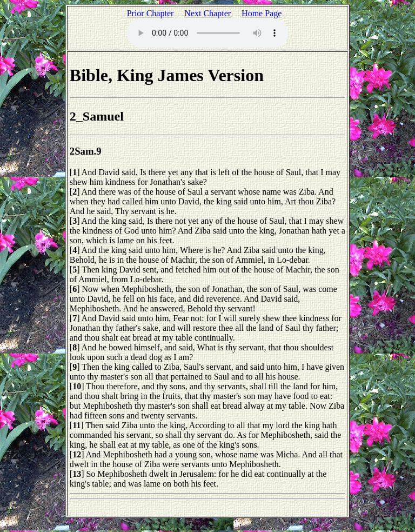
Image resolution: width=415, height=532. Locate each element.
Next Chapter (207, 13)
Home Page (262, 13)
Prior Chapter (150, 13)
